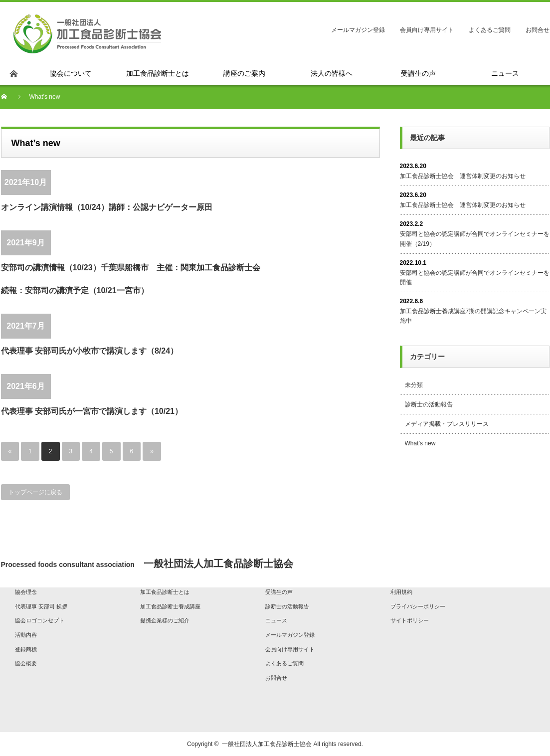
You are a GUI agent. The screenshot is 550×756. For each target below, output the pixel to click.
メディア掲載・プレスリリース (447, 424)
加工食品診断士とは (165, 592)
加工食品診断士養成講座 (170, 606)
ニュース (276, 620)
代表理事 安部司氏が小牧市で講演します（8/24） (90, 351)
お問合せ (538, 30)
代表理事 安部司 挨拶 (41, 606)
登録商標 (26, 649)
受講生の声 (279, 592)
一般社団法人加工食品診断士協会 (267, 744)
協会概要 (26, 663)
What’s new (420, 443)
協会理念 (26, 592)
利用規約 (401, 592)
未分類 (414, 385)
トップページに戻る (35, 492)
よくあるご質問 (490, 30)
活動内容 (26, 635)
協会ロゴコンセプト (40, 620)
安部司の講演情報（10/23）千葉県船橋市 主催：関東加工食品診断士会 (131, 268)
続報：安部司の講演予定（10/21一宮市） (75, 290)
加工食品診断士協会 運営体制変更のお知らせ (463, 176)
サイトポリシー (410, 620)
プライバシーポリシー (418, 606)
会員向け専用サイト (427, 30)
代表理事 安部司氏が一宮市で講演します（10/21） (92, 411)
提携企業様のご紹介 (165, 620)
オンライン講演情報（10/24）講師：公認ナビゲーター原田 (107, 207)
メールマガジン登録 (358, 30)
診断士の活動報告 (429, 404)
